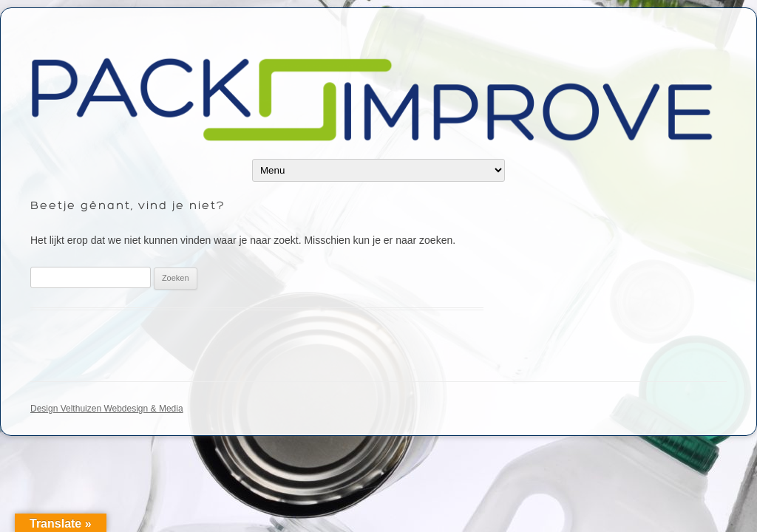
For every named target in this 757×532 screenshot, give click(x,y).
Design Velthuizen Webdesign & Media (107, 409)
